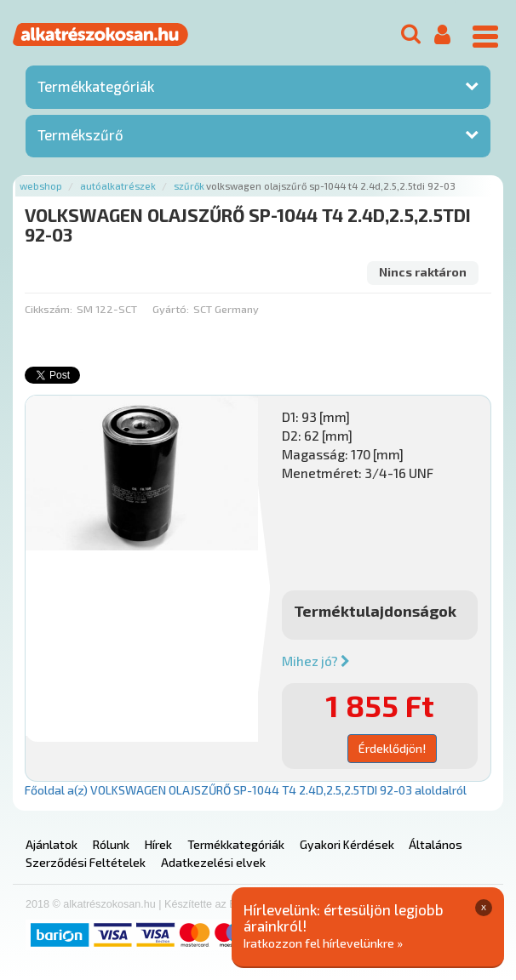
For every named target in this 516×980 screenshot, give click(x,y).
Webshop (41, 186)
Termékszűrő (80, 134)
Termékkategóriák (96, 86)
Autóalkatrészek (118, 186)
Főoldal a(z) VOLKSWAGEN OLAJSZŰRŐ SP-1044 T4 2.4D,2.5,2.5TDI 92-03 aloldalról (246, 790)
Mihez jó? (316, 661)
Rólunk (111, 844)
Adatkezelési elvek (213, 862)
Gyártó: (171, 309)
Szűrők (189, 186)
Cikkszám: (49, 309)
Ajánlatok (52, 844)
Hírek (158, 844)
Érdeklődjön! (392, 748)
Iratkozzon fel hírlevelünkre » (323, 943)
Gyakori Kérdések (347, 844)
